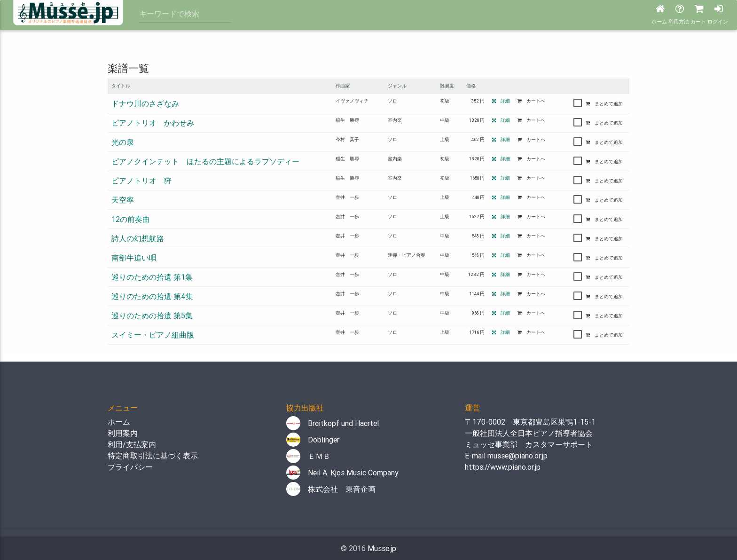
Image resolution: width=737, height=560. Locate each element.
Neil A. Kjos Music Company (342, 473)
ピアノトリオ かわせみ (153, 123)
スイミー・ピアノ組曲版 (153, 335)
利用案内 (123, 433)
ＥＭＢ (308, 456)
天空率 (123, 200)
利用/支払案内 (132, 444)
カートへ (531, 101)
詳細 (501, 101)
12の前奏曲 (131, 219)
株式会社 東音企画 (331, 489)
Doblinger (313, 440)
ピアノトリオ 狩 (141, 181)
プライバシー (130, 467)
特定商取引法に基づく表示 (153, 456)
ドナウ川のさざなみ (145, 103)
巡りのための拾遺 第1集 (152, 277)
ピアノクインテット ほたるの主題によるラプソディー (205, 161)
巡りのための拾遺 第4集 (152, 296)
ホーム (119, 422)
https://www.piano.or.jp (503, 467)
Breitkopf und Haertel (333, 423)
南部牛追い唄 (134, 258)
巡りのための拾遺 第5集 (152, 315)
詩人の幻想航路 (138, 238)
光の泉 (123, 142)
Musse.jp (382, 548)
